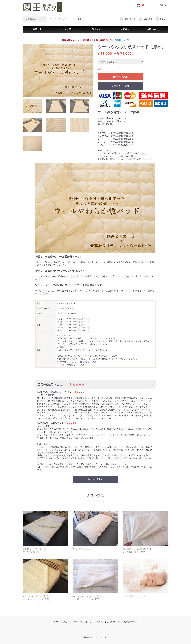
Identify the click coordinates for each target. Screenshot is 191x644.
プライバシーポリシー (83, 622)
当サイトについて (62, 622)
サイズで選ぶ (66, 29)
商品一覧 (37, 29)
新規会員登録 (128, 19)
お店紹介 (125, 29)
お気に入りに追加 (120, 86)
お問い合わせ (154, 29)
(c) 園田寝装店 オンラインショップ (96, 637)
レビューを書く (95, 479)
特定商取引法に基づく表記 (109, 622)
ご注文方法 (96, 29)
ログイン (161, 19)
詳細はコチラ (123, 40)
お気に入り (145, 19)
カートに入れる (120, 77)
